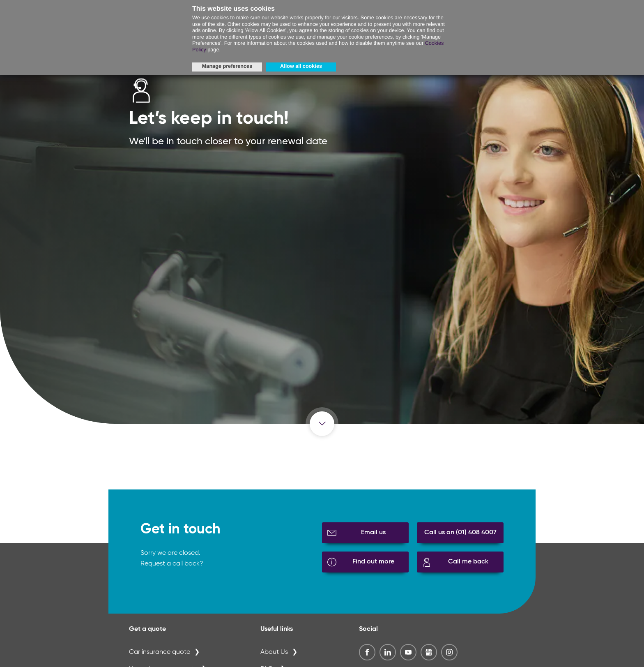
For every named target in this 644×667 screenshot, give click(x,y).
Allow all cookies (301, 66)
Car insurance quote (160, 652)
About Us (274, 652)
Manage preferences (227, 66)
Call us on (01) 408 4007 (460, 533)
